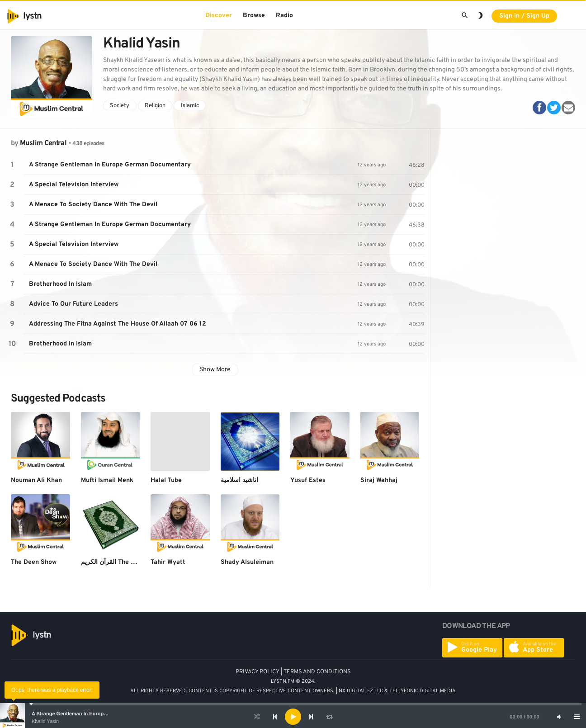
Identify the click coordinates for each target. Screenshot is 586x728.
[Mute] (559, 717)
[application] (293, 717)
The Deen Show (34, 562)
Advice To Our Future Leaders (73, 304)
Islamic (190, 106)
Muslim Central (43, 143)
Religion (155, 106)
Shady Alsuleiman (247, 562)
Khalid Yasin (45, 721)
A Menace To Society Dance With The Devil (93, 205)
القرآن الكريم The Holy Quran (123, 562)
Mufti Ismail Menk (107, 480)
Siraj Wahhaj (379, 480)
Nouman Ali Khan (36, 480)
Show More (215, 370)
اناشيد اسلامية (239, 480)
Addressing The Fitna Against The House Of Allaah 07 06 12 (118, 324)
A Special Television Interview (74, 185)
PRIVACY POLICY (258, 672)
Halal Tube (166, 480)
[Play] (293, 717)
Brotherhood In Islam (60, 284)
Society (120, 106)
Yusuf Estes (308, 480)
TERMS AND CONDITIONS (317, 672)
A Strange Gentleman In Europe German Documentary (96, 714)
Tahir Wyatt (168, 562)
